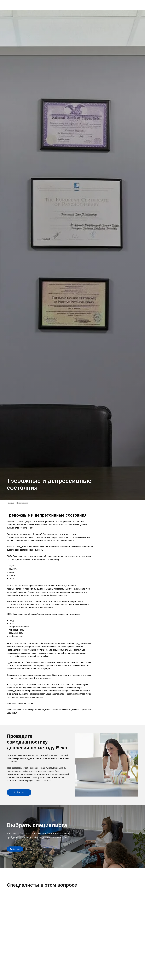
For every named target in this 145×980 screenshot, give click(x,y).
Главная (10, 503)
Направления (22, 503)
